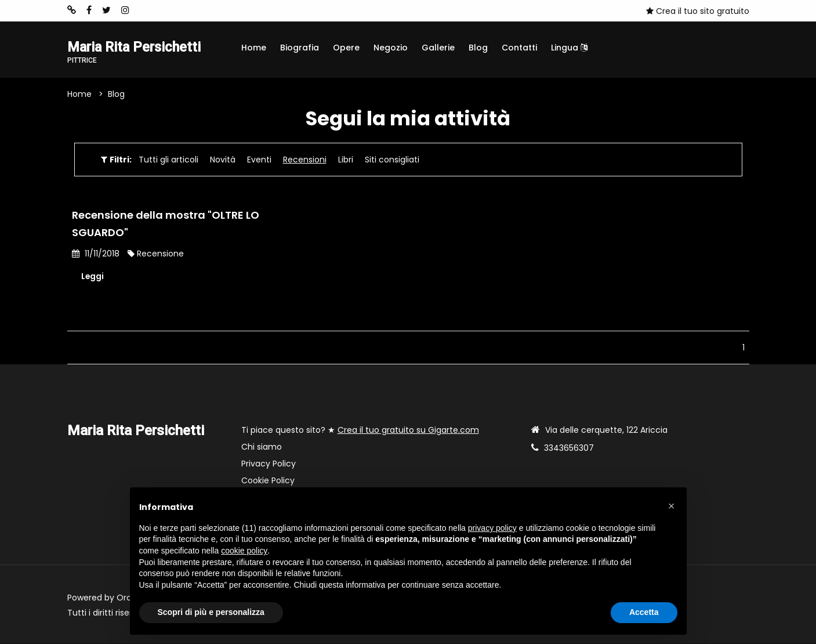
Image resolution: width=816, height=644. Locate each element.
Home (254, 48)
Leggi (93, 276)
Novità (223, 160)
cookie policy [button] (244, 551)
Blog (478, 48)
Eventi (259, 160)
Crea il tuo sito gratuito (698, 11)
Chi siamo (262, 447)
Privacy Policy (269, 464)
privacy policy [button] (492, 528)
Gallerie (438, 48)
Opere (346, 48)
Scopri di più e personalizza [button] (211, 612)
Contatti (519, 48)
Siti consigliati (392, 160)
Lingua (569, 48)
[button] (672, 506)
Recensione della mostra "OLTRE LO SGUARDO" (166, 224)
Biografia (300, 48)
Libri (346, 160)
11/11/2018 (96, 254)
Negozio (391, 48)
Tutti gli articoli (168, 160)
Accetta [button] (644, 612)
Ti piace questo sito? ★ (360, 430)
